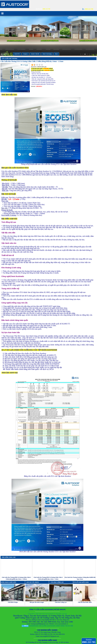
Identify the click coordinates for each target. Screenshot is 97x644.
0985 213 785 (89, 9)
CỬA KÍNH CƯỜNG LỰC (58, 582)
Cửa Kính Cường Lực (61, 602)
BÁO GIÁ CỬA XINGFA (33, 582)
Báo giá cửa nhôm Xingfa (37, 602)
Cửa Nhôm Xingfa (13, 602)
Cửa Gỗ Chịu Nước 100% (85, 602)
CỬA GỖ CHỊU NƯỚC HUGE (81, 582)
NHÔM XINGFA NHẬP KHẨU (9, 582)
